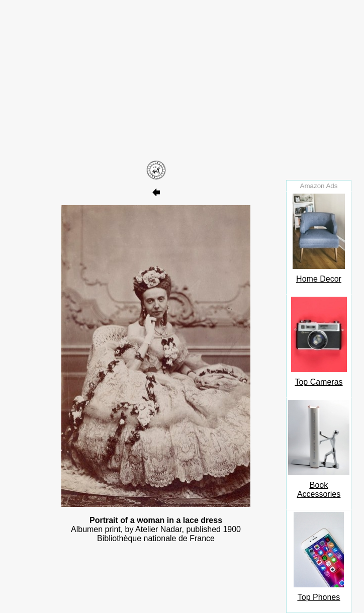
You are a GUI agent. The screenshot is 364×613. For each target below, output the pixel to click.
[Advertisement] (156, 79)
